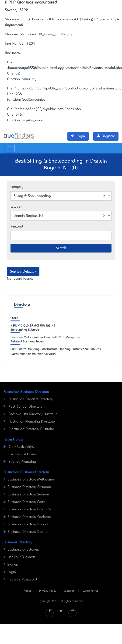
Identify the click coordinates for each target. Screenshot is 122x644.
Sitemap (70, 591)
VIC (20, 326)
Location (16, 207)
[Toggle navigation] (10, 148)
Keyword (17, 227)
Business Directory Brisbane (27, 487)
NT (53, 326)
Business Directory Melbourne (29, 480)
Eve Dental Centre (20, 454)
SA (32, 326)
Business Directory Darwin (26, 532)
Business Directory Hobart (26, 524)
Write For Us (91, 591)
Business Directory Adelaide (28, 509)
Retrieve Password (20, 580)
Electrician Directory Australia (29, 429)
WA (42, 326)
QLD (26, 326)
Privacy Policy (48, 591)
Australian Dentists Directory (28, 399)
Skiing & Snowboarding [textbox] (60, 196)
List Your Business (19, 557)
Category (17, 187)
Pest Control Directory (23, 407)
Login (10, 572)
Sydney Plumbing (20, 462)
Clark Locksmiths (19, 447)
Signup (11, 565)
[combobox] (61, 196)
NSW (14, 326)
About (27, 591)
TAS (48, 326)
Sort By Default (22, 271)
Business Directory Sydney (26, 495)
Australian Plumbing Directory (29, 422)
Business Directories (21, 550)
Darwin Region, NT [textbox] (60, 216)
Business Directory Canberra (27, 517)
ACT (37, 326)
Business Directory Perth (24, 502)
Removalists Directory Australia (31, 414)
